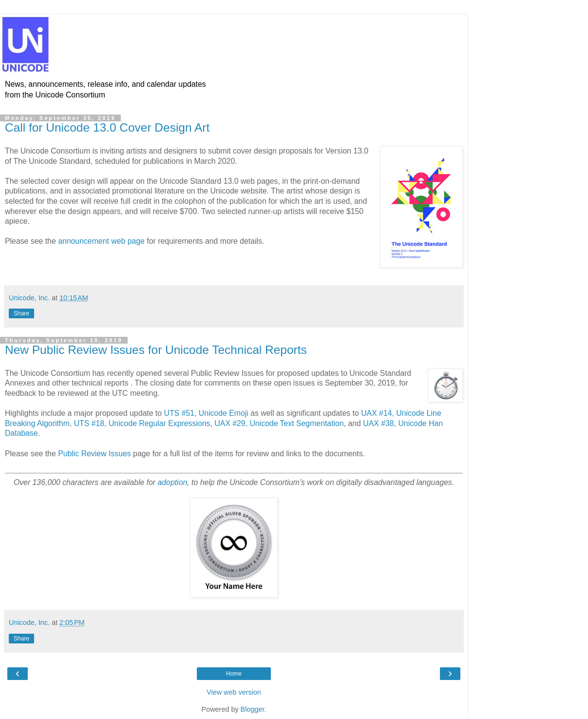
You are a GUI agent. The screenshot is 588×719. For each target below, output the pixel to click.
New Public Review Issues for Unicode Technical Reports (156, 350)
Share (21, 313)
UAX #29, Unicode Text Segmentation (279, 423)
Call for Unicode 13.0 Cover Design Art (107, 127)
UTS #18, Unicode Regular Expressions (142, 423)
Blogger (253, 709)
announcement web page (101, 241)
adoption (173, 482)
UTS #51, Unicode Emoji (206, 413)
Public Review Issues (95, 454)
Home (234, 674)
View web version (234, 692)
